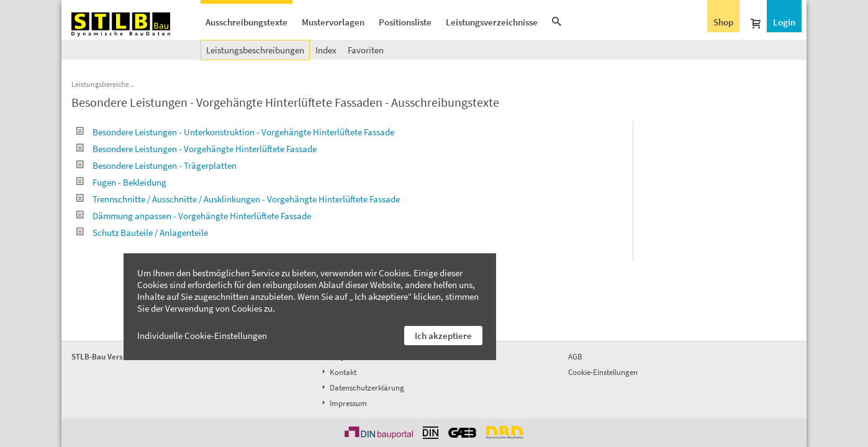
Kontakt (338, 372)
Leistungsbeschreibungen (255, 50)
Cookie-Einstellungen (603, 372)
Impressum (343, 403)
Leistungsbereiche (100, 84)
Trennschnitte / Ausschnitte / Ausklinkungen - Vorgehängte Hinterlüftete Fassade (238, 199)
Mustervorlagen (333, 22)
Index (326, 50)
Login (784, 22)
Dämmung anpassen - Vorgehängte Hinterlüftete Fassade (194, 216)
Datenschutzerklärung (362, 388)
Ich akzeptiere (443, 336)
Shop (723, 22)
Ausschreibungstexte (246, 22)
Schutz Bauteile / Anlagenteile (142, 233)
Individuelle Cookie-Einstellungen (202, 336)
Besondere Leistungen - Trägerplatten (156, 165)
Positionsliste (405, 22)
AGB (575, 357)
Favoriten (366, 50)
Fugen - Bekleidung (121, 182)
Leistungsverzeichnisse (492, 22)
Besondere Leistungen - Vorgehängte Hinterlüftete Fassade (197, 149)
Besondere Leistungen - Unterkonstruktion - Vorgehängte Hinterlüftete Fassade (235, 132)
